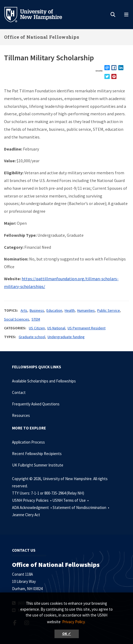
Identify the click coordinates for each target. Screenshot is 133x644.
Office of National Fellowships (42, 37)
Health (70, 310)
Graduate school (32, 337)
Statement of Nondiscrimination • (81, 507)
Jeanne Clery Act (26, 515)
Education (54, 310)
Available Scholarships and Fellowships (44, 381)
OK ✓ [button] (67, 634)
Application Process (28, 442)
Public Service (109, 310)
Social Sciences (17, 319)
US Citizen (37, 328)
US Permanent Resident (87, 328)
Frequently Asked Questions (36, 404)
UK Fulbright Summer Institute (38, 465)
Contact (19, 392)
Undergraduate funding (66, 337)
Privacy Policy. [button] (74, 622)
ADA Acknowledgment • (32, 507)
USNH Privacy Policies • (32, 500)
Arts (24, 310)
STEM (36, 319)
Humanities (86, 310)
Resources (21, 415)
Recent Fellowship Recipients (37, 454)
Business (37, 310)
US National (56, 328)
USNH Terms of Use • (71, 500)
